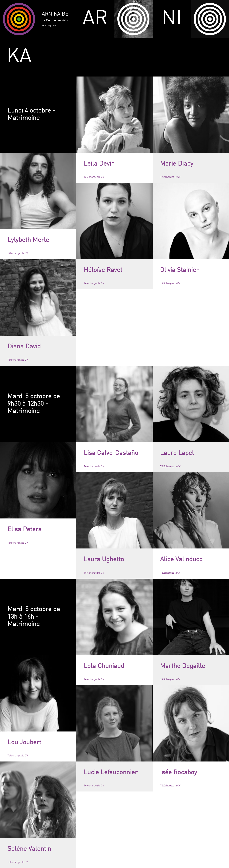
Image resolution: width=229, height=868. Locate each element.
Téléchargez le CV (94, 177)
